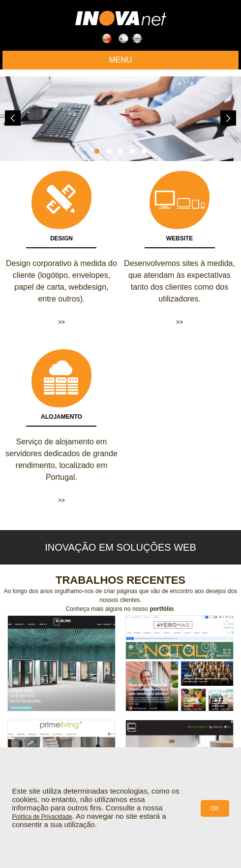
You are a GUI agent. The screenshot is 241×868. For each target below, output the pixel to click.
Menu (120, 60)
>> (61, 322)
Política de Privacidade (42, 817)
